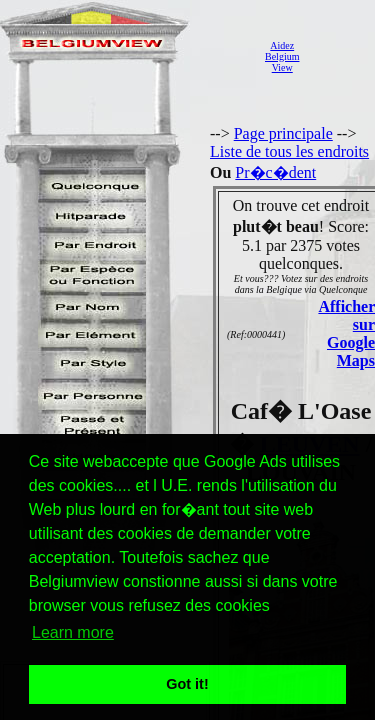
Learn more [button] (73, 632)
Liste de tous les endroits (289, 151)
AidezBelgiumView (282, 56)
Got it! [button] (187, 684)
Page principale (283, 133)
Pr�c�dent (275, 172)
